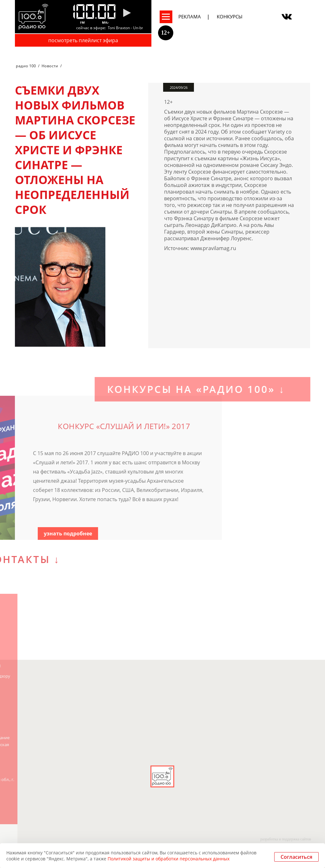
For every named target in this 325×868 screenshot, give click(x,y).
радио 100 (26, 66)
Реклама (190, 17)
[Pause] (127, 13)
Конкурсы (230, 17)
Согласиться (296, 857)
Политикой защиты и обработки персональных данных (169, 859)
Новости (50, 66)
